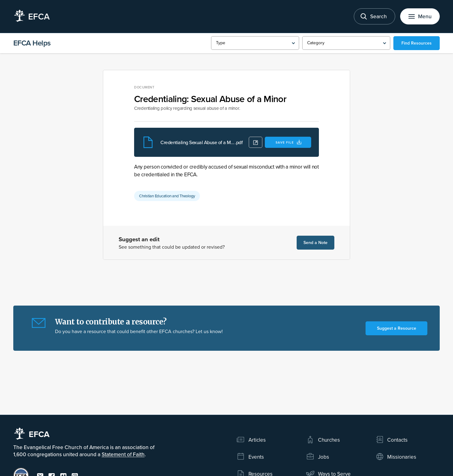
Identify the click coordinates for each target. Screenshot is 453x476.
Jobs (318, 457)
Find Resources (417, 43)
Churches (323, 440)
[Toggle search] (375, 16)
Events (250, 457)
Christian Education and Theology (167, 196)
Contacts (392, 440)
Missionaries (396, 457)
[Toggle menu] (420, 16)
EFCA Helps (32, 43)
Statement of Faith (123, 454)
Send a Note (315, 242)
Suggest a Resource (397, 328)
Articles (251, 440)
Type (221, 43)
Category (316, 43)
